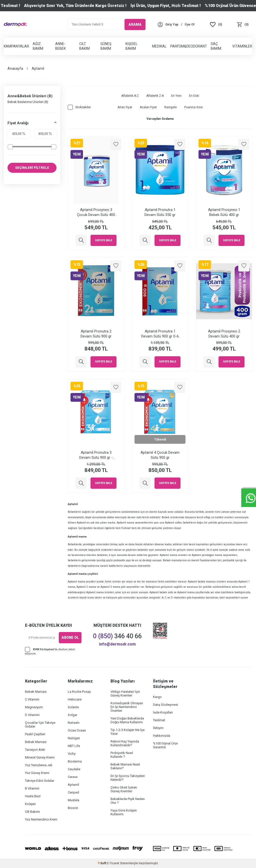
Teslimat (159, 720)
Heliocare (75, 699)
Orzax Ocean (77, 730)
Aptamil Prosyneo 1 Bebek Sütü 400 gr (224, 212)
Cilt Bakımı (32, 812)
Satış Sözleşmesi (165, 705)
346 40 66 (117, 636)
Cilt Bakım (84, 46)
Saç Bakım (216, 46)
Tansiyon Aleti (35, 750)
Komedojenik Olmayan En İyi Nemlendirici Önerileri (127, 707)
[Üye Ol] (189, 24)
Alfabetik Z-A (155, 96)
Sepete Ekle (103, 240)
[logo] (15, 24)
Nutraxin (74, 723)
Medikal (159, 46)
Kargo (157, 697)
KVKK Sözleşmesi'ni (45, 649)
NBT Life (74, 746)
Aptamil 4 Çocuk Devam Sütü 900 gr (160, 455)
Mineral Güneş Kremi (40, 757)
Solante (73, 707)
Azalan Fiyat (148, 107)
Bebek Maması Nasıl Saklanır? (125, 766)
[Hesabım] (172, 24)
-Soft (102, 863)
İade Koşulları (163, 712)
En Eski (194, 96)
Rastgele (170, 107)
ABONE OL (70, 637)
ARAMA (135, 24)
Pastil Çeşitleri (35, 734)
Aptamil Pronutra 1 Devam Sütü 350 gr (160, 212)
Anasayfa (15, 68)
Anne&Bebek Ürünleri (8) (30, 96)
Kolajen (30, 804)
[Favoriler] (216, 24)
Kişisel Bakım (131, 46)
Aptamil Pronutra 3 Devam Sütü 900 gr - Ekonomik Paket (96, 455)
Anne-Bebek (60, 46)
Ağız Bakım (38, 46)
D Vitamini (32, 715)
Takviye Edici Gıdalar (40, 781)
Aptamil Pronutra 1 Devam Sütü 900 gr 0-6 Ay (160, 334)
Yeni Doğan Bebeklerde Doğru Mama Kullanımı (127, 720)
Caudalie (74, 769)
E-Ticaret (113, 863)
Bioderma (75, 761)
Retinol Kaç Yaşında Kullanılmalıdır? (125, 743)
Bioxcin (73, 808)
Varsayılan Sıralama (160, 119)
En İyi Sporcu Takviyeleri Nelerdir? (128, 778)
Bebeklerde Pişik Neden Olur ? (128, 801)
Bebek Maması (36, 692)
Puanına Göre (193, 107)
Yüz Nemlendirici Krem (41, 819)
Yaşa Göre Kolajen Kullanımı (124, 812)
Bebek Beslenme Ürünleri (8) (28, 102)
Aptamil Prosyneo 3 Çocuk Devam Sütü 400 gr (96, 212)
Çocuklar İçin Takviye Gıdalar (40, 724)
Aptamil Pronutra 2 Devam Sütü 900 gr (96, 334)
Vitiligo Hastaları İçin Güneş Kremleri (125, 693)
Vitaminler (242, 46)
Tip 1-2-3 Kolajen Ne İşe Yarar (127, 732)
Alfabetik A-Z (130, 96)
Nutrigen (74, 738)
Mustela (73, 800)
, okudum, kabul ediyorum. (50, 651)
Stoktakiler (79, 107)
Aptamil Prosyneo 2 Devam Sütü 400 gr (224, 334)
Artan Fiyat (125, 107)
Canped (73, 792)
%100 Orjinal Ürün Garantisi (165, 745)
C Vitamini (32, 699)
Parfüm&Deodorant (189, 46)
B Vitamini (32, 788)
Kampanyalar (16, 46)
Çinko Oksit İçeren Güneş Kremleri (124, 789)
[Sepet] (243, 24)
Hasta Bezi (33, 796)
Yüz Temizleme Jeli (39, 765)
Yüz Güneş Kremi (37, 773)
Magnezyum (34, 707)
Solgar (72, 715)
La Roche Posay (79, 692)
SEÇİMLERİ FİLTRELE (32, 168)
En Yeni (176, 96)
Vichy (72, 754)
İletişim (158, 728)
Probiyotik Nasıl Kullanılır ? (122, 755)
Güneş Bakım (106, 46)
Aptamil (73, 785)
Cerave (73, 777)
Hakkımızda (162, 736)
